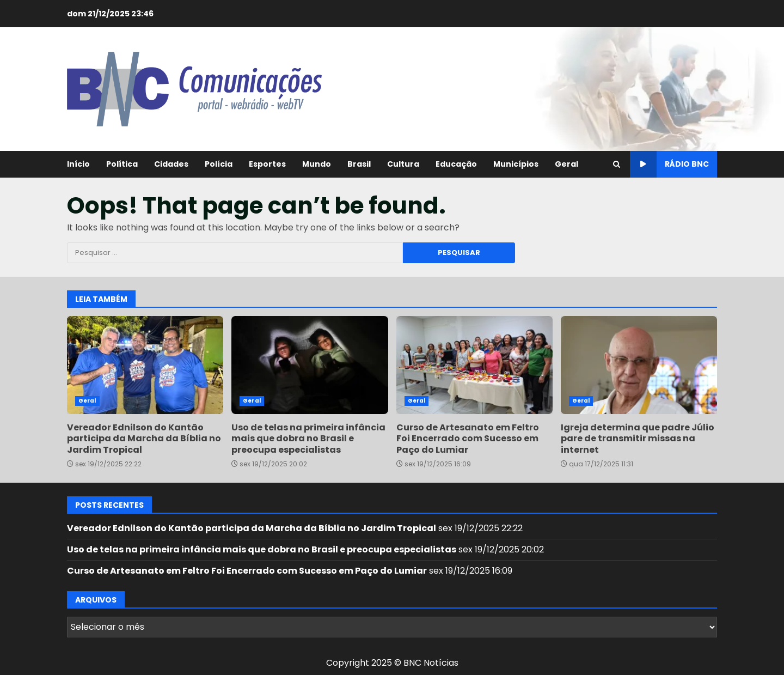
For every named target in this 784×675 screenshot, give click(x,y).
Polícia (219, 164)
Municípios (516, 164)
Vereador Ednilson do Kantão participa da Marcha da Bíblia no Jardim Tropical (145, 365)
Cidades (171, 164)
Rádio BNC (669, 164)
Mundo (317, 164)
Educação (456, 164)
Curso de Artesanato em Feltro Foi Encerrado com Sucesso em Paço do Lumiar (474, 365)
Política (122, 164)
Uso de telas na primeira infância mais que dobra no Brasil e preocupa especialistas (310, 365)
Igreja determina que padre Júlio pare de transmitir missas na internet (639, 365)
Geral (566, 164)
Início (78, 164)
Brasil (359, 164)
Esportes (267, 164)
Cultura (403, 164)
